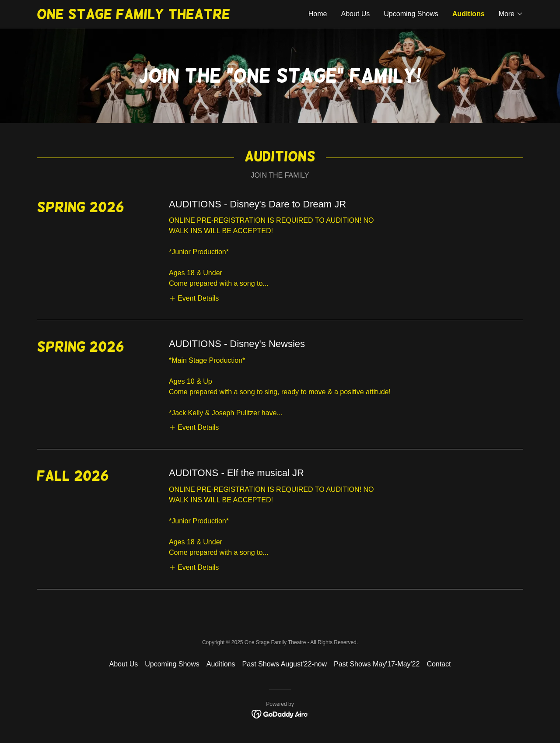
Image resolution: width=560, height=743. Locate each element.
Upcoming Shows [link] (411, 14)
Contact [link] (439, 664)
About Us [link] (355, 14)
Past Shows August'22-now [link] (285, 664)
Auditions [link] (469, 14)
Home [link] (318, 14)
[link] (158, 16)
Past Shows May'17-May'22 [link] (377, 664)
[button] (511, 14)
